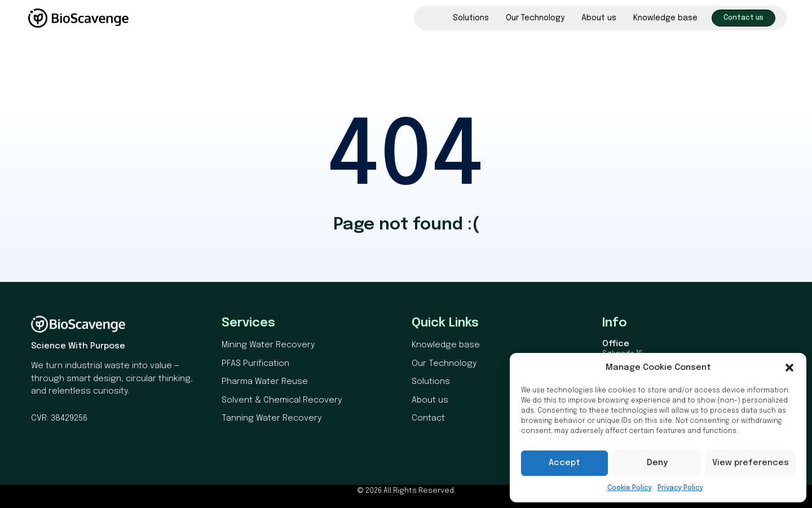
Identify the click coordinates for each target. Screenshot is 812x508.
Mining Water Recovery (268, 345)
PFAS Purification (255, 364)
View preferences (751, 463)
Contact (428, 418)
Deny (657, 463)
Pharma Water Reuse (265, 382)
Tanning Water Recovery (272, 418)
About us (599, 18)
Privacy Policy (680, 488)
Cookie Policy (630, 488)
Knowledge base (665, 18)
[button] (789, 368)
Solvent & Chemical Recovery (282, 400)
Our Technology (535, 18)
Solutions (471, 18)
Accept (564, 463)
